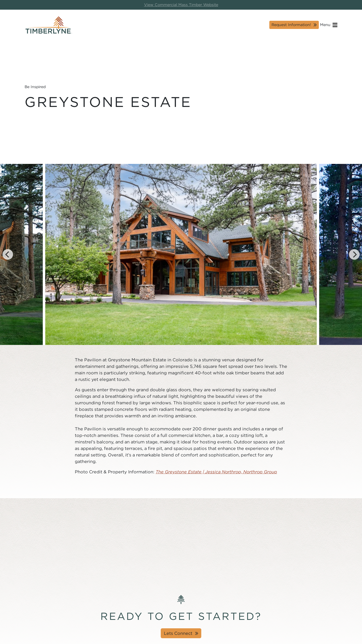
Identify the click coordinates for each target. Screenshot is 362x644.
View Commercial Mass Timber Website (181, 5)
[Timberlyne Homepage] (49, 25)
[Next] (354, 254)
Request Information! (291, 25)
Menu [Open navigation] (329, 25)
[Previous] (8, 254)
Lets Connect (178, 633)
